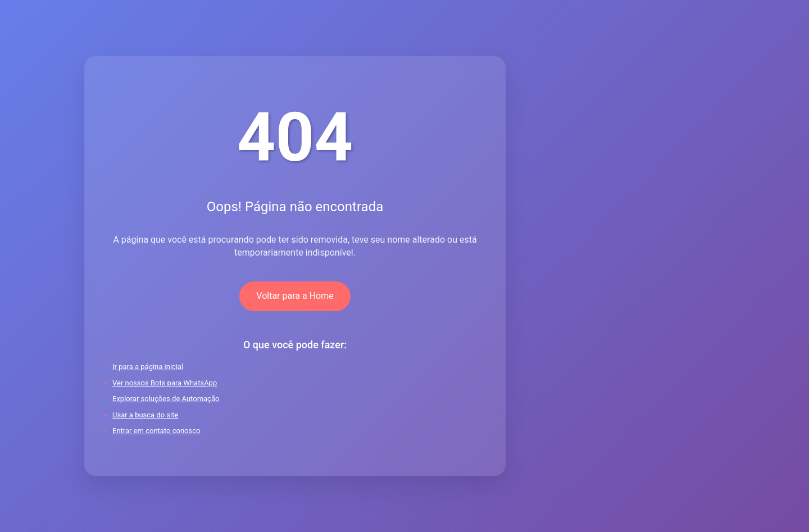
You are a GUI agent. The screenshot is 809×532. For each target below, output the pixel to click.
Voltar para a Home (295, 296)
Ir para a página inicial (148, 367)
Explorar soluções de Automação (166, 399)
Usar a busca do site (145, 415)
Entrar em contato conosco (156, 431)
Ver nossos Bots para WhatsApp (165, 383)
